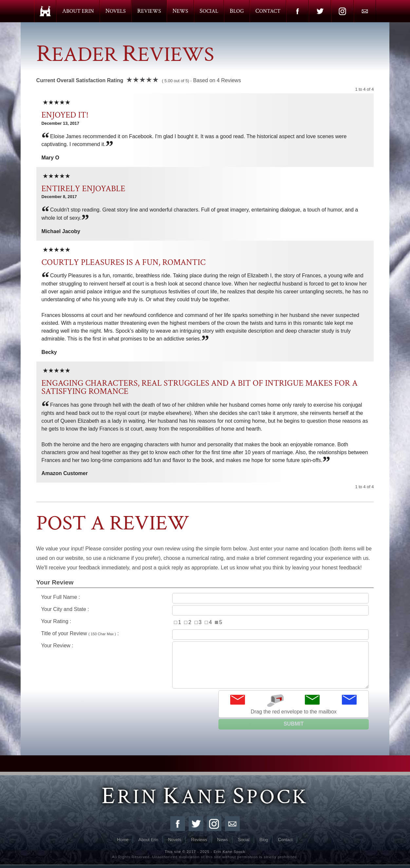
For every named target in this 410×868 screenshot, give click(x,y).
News (180, 11)
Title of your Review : (205, 635)
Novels (116, 11)
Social (209, 11)
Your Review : (205, 665)
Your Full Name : (205, 598)
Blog (237, 11)
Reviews (149, 11)
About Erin (78, 11)
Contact (268, 11)
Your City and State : (205, 610)
